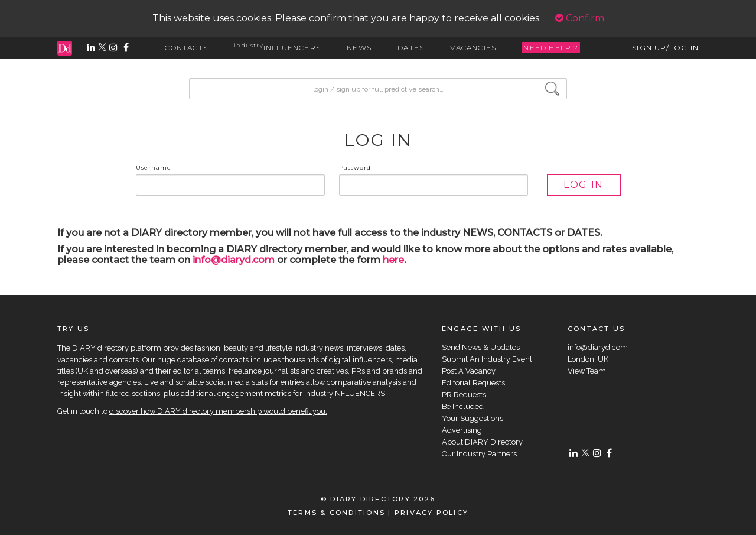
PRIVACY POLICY (431, 513)
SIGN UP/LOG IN (665, 48)
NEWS (359, 48)
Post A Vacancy (469, 371)
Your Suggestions (472, 418)
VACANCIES (473, 48)
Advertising (462, 430)
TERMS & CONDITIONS (336, 513)
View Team (587, 371)
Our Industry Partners (479, 454)
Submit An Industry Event (487, 359)
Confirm (580, 18)
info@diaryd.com (234, 260)
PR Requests (464, 395)
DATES (411, 48)
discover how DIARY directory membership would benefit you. (218, 411)
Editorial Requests (473, 383)
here (393, 260)
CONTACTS (186, 48)
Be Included (463, 406)
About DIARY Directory (482, 442)
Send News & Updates (481, 347)
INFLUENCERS (277, 48)
